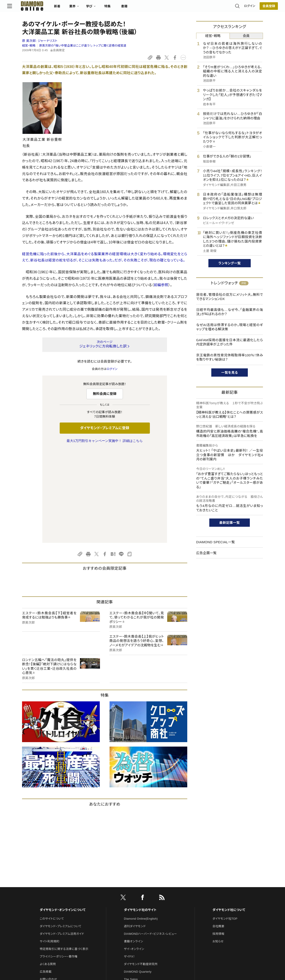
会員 (246, 36)
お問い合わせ (48, 886)
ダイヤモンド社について (229, 816)
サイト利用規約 (49, 848)
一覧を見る (230, 373)
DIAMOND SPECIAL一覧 (216, 542)
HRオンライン (133, 893)
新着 (72, 8)
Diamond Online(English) (141, 825)
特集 (123, 8)
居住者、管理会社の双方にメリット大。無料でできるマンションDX (230, 297)
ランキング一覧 (230, 263)
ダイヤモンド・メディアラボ (141, 916)
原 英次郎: (40, 41)
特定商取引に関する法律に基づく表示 (64, 855)
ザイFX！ (129, 863)
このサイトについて (52, 825)
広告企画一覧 (206, 553)
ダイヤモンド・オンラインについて (63, 816)
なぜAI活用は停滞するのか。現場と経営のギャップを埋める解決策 (230, 327)
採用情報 (218, 840)
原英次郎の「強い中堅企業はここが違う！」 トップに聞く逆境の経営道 (83, 46)
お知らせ (218, 848)
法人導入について (51, 893)
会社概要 (218, 833)
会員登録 (254, 8)
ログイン (235, 8)
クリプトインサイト (136, 901)
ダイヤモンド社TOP (225, 825)
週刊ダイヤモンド (135, 833)
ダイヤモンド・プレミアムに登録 (105, 428)
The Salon (131, 886)
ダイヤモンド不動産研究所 (141, 871)
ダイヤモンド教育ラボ (138, 908)
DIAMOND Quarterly (138, 878)
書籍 (139, 8)
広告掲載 (46, 878)
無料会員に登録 (105, 394)
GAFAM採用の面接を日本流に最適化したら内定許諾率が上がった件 (230, 342)
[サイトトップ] (43, 8)
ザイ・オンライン (134, 855)
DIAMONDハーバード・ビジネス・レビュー (151, 840)
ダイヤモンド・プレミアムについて (60, 833)
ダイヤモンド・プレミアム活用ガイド (62, 840)
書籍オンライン (134, 848)
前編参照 (161, 285)
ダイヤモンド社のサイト (140, 816)
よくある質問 (48, 871)
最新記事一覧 (230, 523)
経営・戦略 (29, 46)
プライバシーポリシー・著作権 (59, 863)
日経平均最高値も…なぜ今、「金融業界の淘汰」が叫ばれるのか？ (230, 312)
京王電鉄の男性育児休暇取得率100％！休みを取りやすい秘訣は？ (230, 357)
